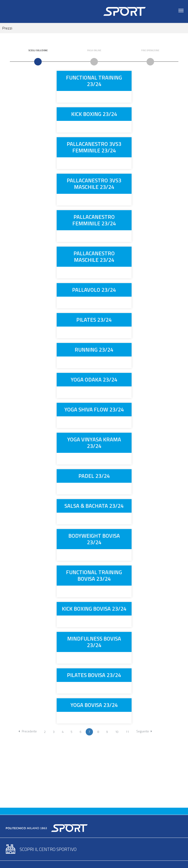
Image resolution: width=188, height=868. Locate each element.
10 (117, 732)
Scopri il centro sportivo (48, 849)
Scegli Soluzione (38, 50)
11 (127, 732)
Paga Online (94, 50)
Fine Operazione (150, 50)
